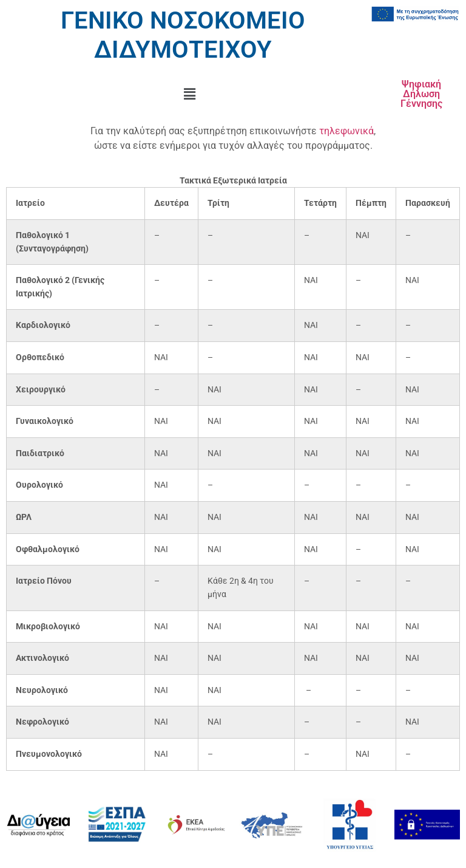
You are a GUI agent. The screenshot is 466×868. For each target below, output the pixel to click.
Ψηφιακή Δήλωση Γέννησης (421, 94)
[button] (190, 94)
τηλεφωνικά (346, 131)
